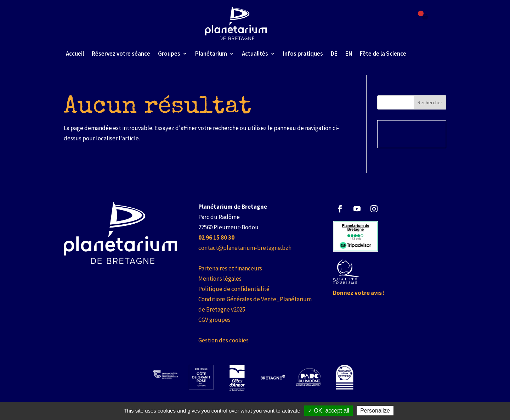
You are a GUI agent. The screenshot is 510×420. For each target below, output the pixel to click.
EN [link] (349, 54)
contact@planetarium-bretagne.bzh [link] (245, 248)
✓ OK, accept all (328, 411)
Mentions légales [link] (220, 279)
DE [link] (334, 54)
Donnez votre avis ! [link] (359, 293)
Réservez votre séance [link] (121, 54)
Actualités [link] (255, 54)
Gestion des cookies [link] (223, 340)
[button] (340, 209)
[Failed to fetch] (425, 17)
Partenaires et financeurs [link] (230, 268)
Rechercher (430, 102)
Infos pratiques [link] (303, 54)
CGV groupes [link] (214, 320)
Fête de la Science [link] (383, 54)
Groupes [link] (169, 54)
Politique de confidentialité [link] (234, 289)
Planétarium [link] (211, 54)
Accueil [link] (75, 54)
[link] (236, 23)
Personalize (375, 411)
